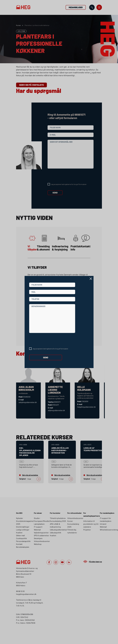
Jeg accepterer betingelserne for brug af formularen (50, 349)
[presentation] (47, 340)
